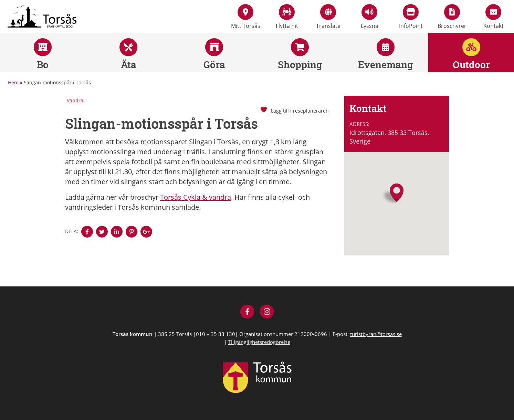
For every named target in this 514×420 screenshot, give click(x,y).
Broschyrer (452, 17)
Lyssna (370, 17)
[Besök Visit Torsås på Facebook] (247, 312)
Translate (328, 17)
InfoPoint (411, 17)
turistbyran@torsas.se (376, 334)
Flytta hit (287, 17)
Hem (13, 82)
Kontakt (494, 17)
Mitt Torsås (246, 17)
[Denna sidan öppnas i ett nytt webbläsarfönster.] (87, 232)
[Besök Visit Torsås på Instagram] (267, 312)
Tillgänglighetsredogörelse (259, 342)
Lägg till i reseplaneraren (294, 111)
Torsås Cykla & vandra (196, 197)
